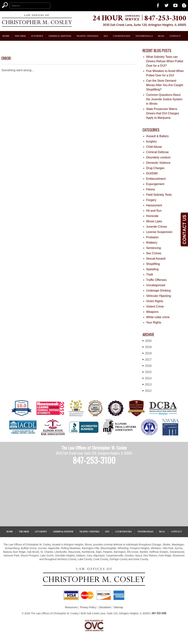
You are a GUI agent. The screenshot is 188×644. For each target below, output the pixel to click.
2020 (147, 341)
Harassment (154, 205)
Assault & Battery (157, 136)
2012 (147, 391)
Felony (151, 189)
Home (6, 36)
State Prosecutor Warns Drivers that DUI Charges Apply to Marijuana (163, 113)
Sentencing (153, 248)
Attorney (37, 36)
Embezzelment (156, 179)
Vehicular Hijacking (159, 296)
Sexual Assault (156, 259)
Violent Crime (155, 306)
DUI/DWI (152, 173)
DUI (106, 36)
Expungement (155, 184)
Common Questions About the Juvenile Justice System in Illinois (164, 99)
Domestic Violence (158, 163)
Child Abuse (154, 147)
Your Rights (154, 322)
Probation (152, 237)
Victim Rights (155, 301)
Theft (149, 275)
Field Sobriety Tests (159, 195)
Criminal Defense (60, 36)
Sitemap (118, 607)
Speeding (152, 269)
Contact (175, 36)
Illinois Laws (154, 221)
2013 (147, 385)
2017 (147, 360)
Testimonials (144, 36)
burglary (151, 141)
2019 (147, 347)
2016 (147, 366)
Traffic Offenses (87, 36)
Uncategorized (156, 285)
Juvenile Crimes (157, 227)
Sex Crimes (154, 253)
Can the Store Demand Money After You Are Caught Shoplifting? (165, 85)
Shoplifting (153, 264)
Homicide (152, 216)
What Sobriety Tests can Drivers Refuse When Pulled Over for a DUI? (165, 61)
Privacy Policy (88, 607)
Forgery (151, 200)
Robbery (152, 243)
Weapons (152, 312)
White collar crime (158, 317)
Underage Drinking (158, 291)
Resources (71, 607)
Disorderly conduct (158, 157)
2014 (147, 378)
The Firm (20, 36)
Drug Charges (155, 168)
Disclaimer (105, 607)
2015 (147, 372)
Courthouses (122, 36)
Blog (161, 36)
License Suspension (159, 232)
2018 (147, 353)
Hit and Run (154, 211)
